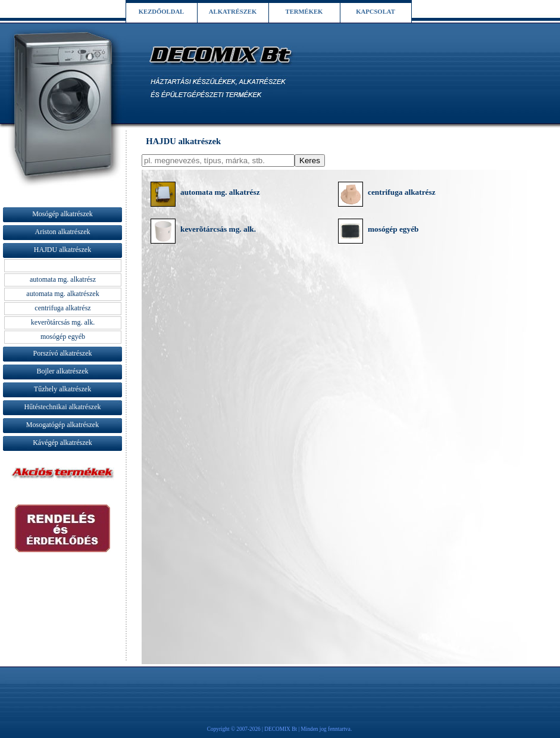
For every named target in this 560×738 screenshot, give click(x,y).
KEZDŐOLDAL (161, 12)
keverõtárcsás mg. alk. (218, 229)
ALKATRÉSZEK (233, 12)
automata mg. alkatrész (220, 192)
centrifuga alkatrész (402, 192)
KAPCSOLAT (376, 12)
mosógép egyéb (393, 229)
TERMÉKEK (304, 12)
